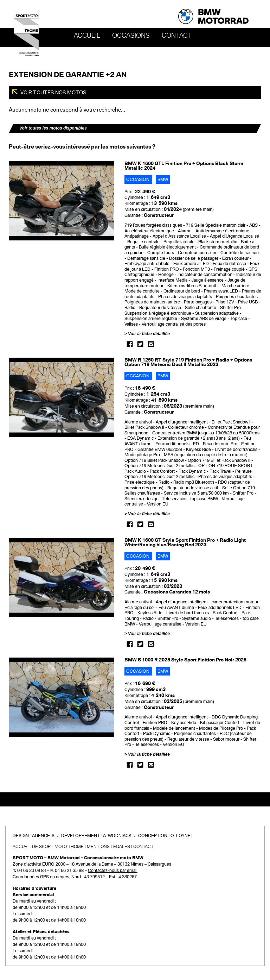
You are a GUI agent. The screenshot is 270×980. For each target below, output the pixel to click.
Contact (177, 36)
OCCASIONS (131, 36)
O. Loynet (182, 836)
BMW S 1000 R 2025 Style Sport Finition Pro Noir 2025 (185, 660)
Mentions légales (108, 847)
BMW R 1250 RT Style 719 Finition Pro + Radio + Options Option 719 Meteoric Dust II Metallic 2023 (188, 362)
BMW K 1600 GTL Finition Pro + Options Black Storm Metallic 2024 (184, 166)
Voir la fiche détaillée (149, 334)
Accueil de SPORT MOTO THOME (48, 847)
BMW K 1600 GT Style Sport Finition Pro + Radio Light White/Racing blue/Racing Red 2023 (185, 542)
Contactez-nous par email (113, 871)
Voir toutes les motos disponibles (53, 128)
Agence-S (43, 836)
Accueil (87, 36)
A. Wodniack (117, 836)
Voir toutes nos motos (53, 93)
